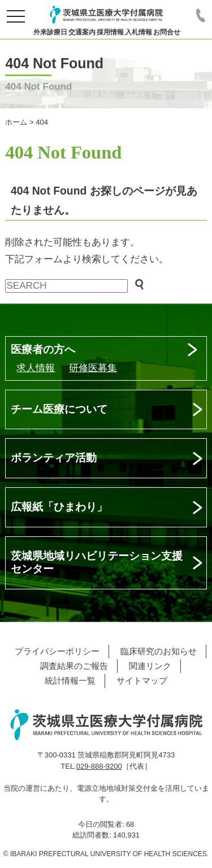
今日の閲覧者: (102, 824)
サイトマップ (142, 680)
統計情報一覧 (70, 680)
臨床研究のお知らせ (159, 651)
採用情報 (110, 32)
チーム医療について (59, 409)
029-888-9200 (99, 766)
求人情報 (36, 368)
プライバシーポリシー (57, 651)
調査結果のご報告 (74, 666)
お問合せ (167, 32)
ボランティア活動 (54, 458)
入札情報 (139, 32)
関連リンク (150, 666)
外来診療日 (50, 32)
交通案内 (82, 32)
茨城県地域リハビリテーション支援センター (97, 562)
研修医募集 (93, 368)
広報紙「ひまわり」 (59, 507)
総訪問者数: (93, 835)
